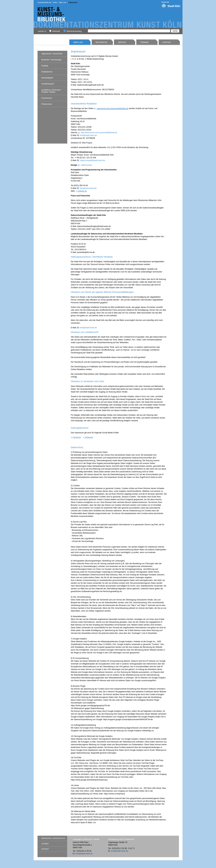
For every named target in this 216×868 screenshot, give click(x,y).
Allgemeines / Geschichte (52, 54)
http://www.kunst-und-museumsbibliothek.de (99, 133)
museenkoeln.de (44, 2)
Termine (144, 42)
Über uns (63, 2)
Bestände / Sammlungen (52, 60)
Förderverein (47, 104)
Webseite (55, 31)
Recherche (101, 42)
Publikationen (47, 72)
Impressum (73, 2)
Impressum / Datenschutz (53, 838)
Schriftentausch (48, 84)
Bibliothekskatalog (73, 31)
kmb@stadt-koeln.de (88, 135)
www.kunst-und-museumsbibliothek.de (113, 108)
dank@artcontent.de (88, 188)
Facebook (77, 437)
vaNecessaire (86, 165)
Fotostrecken (47, 98)
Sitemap (45, 844)
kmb (55, 2)
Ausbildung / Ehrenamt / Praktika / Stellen (51, 91)
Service (122, 42)
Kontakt (167, 42)
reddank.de (82, 191)
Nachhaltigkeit (47, 78)
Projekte (45, 66)
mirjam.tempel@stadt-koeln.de (92, 160)
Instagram (89, 437)
